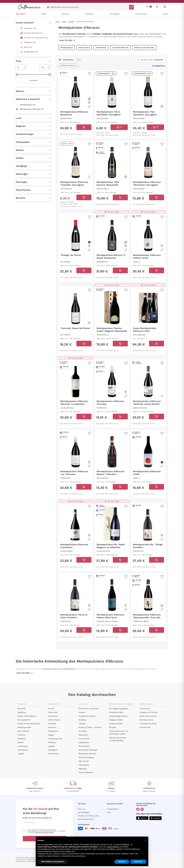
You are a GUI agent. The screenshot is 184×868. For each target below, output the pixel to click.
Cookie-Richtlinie (121, 857)
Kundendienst (113, 809)
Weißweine (89, 14)
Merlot (21, 742)
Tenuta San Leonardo (88, 709)
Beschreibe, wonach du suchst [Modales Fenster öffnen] (64, 7)
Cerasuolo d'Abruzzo (120, 48)
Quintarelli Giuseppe (88, 750)
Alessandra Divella (87, 716)
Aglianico (22, 712)
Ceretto (82, 724)
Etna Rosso (23, 750)
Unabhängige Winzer (118, 716)
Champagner (115, 14)
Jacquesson (84, 765)
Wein (136, 34)
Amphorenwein (116, 724)
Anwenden (33, 80)
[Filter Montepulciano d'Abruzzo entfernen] (76, 65)
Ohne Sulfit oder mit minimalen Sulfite (119, 733)
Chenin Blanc (54, 720)
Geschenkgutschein (86, 819)
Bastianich (83, 735)
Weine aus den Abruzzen (144, 48)
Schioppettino (24, 720)
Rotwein (72, 22)
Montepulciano (67, 48)
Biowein (113, 727)
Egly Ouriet (84, 761)
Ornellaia (83, 731)
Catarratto (53, 712)
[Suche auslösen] (131, 7)
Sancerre (52, 727)
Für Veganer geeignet (119, 709)
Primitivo (22, 735)
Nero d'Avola (23, 731)
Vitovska (52, 724)
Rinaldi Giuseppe (86, 757)
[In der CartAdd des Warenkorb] (84, 127)
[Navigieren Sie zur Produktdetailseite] (76, 92)
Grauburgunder (55, 739)
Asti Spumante (146, 720)
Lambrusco (23, 746)
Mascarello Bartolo (87, 754)
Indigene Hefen (116, 720)
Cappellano (84, 742)
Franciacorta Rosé (148, 724)
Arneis (51, 709)
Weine (44, 14)
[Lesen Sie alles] (74, 40)
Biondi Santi (84, 746)
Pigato (51, 735)
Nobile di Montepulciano (29, 724)
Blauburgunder (24, 727)
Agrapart (83, 769)
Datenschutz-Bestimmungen (44, 832)
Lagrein (21, 754)
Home (58, 22)
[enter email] (44, 822)
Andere (165, 14)
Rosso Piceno (101, 48)
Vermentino (53, 754)
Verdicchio (53, 716)
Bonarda (21, 709)
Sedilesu (82, 720)
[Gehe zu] (138, 809)
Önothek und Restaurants (88, 816)
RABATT (21, 14)
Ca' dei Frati (84, 739)
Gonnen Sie (145, 727)
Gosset (82, 712)
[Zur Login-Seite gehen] (157, 7)
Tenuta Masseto (86, 772)
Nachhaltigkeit (84, 812)
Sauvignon (53, 750)
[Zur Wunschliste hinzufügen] (90, 74)
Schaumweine (141, 14)
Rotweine (66, 14)
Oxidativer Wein (116, 712)
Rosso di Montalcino (27, 716)
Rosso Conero (84, 48)
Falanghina (53, 731)
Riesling (52, 742)
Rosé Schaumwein (148, 716)
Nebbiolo (22, 739)
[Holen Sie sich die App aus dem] (142, 818)
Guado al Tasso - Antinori (90, 727)
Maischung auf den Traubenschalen (118, 739)
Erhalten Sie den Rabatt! (44, 839)
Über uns (82, 809)
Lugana (51, 746)
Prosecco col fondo (149, 712)
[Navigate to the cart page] (165, 7)
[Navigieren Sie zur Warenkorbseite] (29, 7)
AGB (109, 812)
